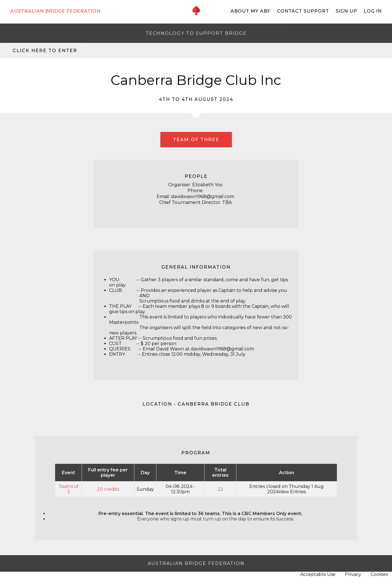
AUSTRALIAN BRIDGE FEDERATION (55, 11)
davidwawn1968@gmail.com (222, 349)
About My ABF (250, 11)
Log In (373, 11)
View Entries (292, 492)
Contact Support (303, 11)
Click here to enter (45, 51)
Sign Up (346, 11)
